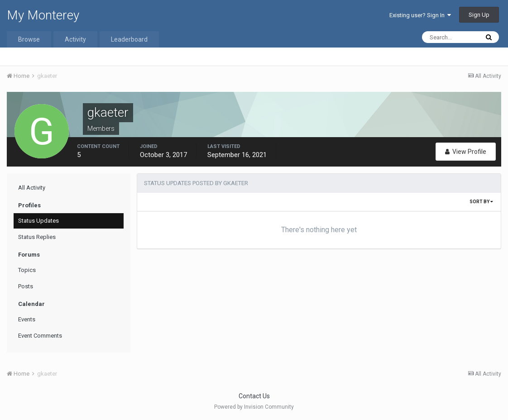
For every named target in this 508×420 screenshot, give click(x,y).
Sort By (481, 202)
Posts (26, 286)
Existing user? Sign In (420, 15)
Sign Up (479, 15)
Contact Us (254, 396)
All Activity (32, 188)
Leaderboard (129, 39)
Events (27, 319)
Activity (75, 39)
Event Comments (40, 336)
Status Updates (38, 221)
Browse (29, 39)
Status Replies (37, 237)
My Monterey (43, 15)
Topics (27, 270)
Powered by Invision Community (254, 407)
